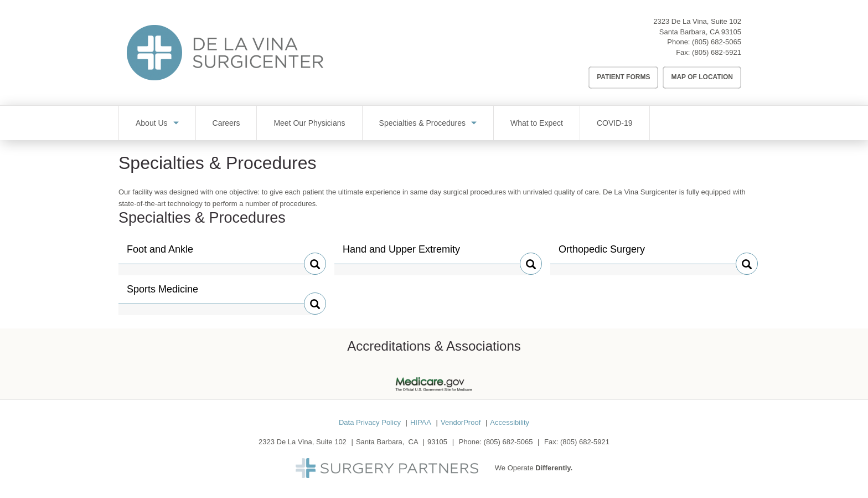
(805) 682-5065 (717, 42)
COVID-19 (615, 123)
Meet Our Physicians (309, 123)
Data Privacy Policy (370, 422)
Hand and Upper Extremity (401, 254)
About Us (152, 123)
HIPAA (421, 422)
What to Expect (537, 123)
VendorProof (461, 422)
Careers (226, 123)
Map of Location (702, 77)
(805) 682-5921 (717, 52)
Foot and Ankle (160, 254)
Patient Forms (623, 77)
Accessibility (510, 422)
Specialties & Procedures (422, 123)
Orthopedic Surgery (602, 254)
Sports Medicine (162, 294)
